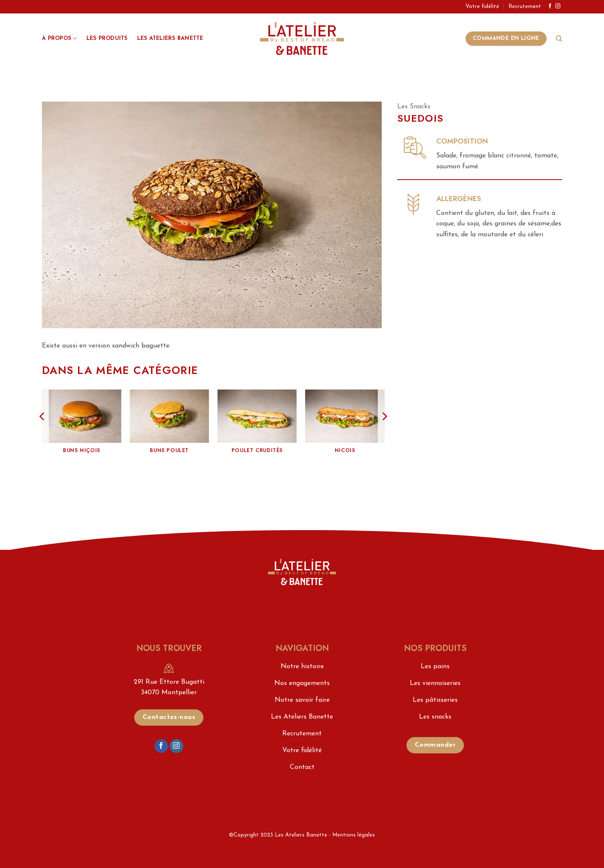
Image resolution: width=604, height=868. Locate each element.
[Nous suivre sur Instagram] (558, 6)
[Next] (384, 433)
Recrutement (525, 7)
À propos (60, 38)
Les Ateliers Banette (170, 38)
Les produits (107, 38)
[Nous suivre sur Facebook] (550, 6)
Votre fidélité (482, 7)
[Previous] (42, 433)
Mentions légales (354, 835)
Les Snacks (414, 107)
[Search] (559, 39)
